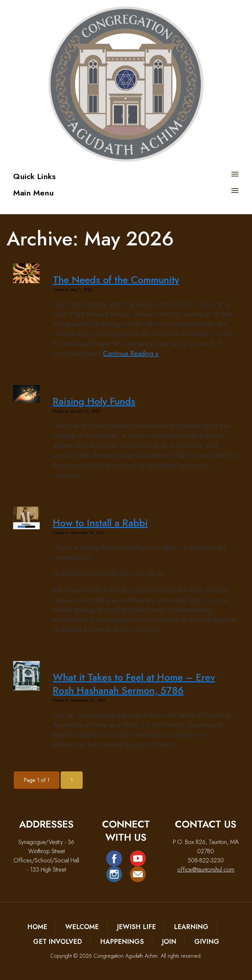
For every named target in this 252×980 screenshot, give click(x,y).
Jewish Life (136, 927)
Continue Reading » (131, 354)
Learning (191, 927)
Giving (207, 942)
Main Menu (33, 193)
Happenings (122, 942)
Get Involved (58, 942)
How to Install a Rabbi (100, 523)
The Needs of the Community (116, 280)
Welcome (82, 927)
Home (37, 927)
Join (169, 942)
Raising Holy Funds (94, 401)
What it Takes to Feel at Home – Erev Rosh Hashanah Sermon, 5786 (134, 684)
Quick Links (34, 176)
